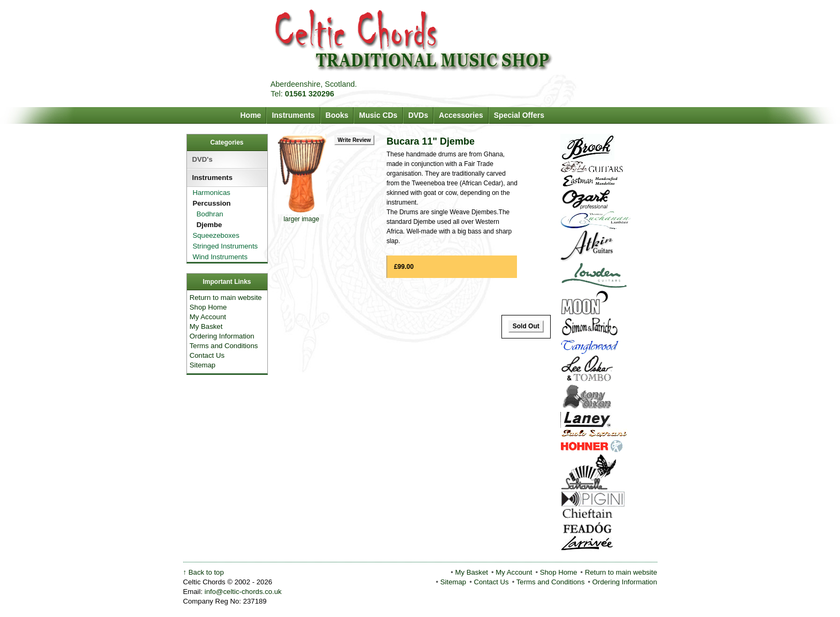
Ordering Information (222, 336)
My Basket (206, 326)
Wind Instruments (218, 257)
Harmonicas (210, 193)
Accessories (461, 115)
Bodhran (205, 214)
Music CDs (378, 115)
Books (337, 115)
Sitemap (202, 365)
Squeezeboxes (214, 235)
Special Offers (519, 115)
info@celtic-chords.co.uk (243, 592)
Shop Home (208, 307)
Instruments (293, 115)
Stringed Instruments (223, 246)
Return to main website (226, 298)
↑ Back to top (204, 572)
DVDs (418, 115)
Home (251, 115)
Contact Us (207, 355)
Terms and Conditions (224, 346)
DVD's (202, 159)
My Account (208, 317)
